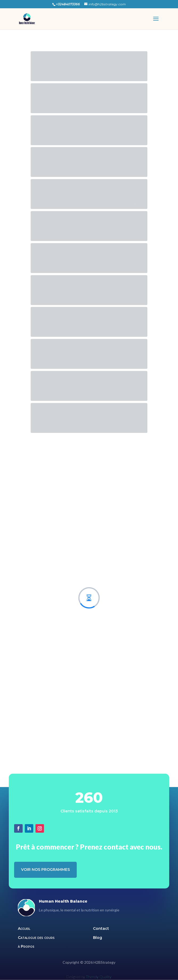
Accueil (24, 928)
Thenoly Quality (99, 977)
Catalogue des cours (36, 938)
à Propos (26, 946)
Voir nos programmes (45, 870)
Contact (101, 928)
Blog (98, 938)
